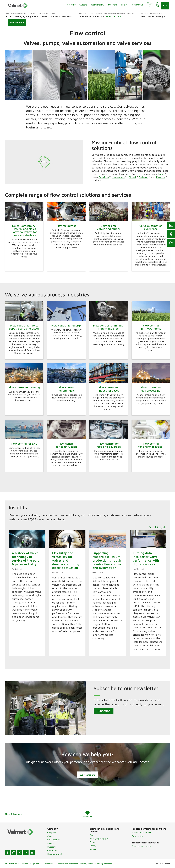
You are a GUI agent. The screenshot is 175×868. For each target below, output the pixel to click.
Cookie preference (104, 864)
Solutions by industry (141, 846)
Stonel (132, 177)
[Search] (165, 6)
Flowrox (161, 177)
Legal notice (36, 864)
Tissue (93, 842)
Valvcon (144, 177)
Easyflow (104, 177)
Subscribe (104, 711)
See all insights (157, 527)
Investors (51, 847)
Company (52, 832)
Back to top (88, 814)
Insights (51, 843)
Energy (93, 846)
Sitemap (24, 864)
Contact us (87, 775)
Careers (51, 836)
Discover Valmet (55, 854)
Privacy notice (87, 864)
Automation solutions (141, 832)
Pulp (92, 835)
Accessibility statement (67, 864)
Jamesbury (119, 177)
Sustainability (53, 840)
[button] (17, 22)
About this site (12, 864)
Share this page (14, 814)
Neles (161, 174)
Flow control (137, 836)
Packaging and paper (99, 838)
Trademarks (49, 864)
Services (93, 849)
